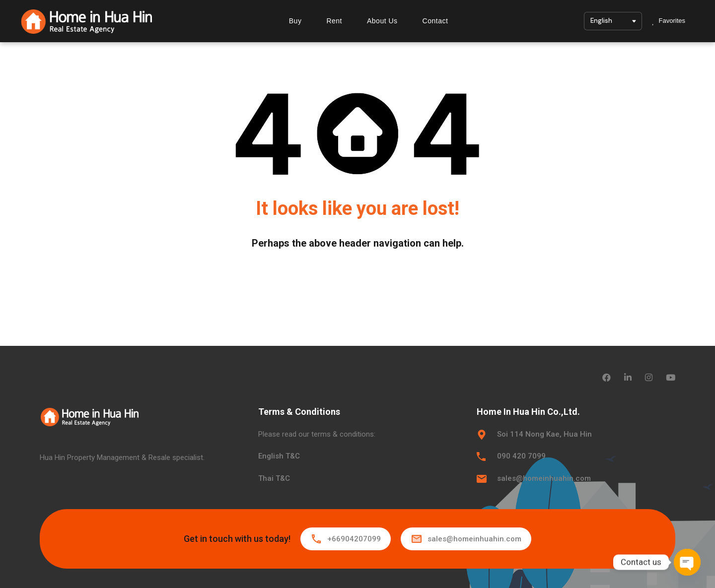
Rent (334, 21)
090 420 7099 (521, 456)
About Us (382, 21)
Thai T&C (274, 478)
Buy (295, 21)
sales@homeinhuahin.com (544, 478)
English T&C (279, 456)
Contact (435, 21)
